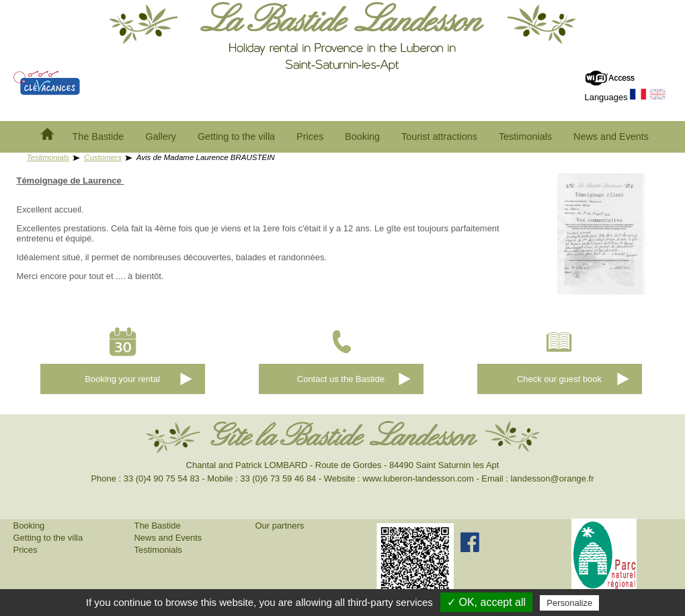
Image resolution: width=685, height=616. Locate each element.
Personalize (569, 603)
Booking (362, 137)
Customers (103, 157)
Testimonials (525, 137)
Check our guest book (559, 379)
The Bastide (98, 137)
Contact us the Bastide (341, 379)
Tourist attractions (439, 137)
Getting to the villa (236, 137)
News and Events (611, 137)
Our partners (280, 526)
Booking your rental (122, 379)
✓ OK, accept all (486, 602)
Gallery (161, 137)
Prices (310, 137)
